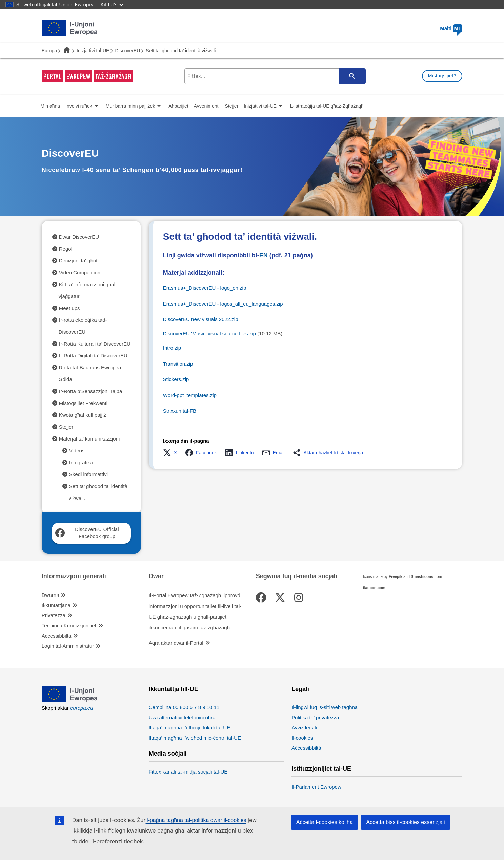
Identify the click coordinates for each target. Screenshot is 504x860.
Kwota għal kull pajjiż (83, 415)
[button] (172, 453)
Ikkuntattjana (56, 605)
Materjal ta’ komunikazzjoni (89, 439)
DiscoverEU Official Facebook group (87, 533)
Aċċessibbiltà (57, 636)
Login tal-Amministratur (68, 646)
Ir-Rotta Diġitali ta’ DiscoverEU (93, 356)
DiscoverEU (127, 51)
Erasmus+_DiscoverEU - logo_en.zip (205, 288)
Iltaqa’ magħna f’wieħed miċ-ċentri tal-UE (195, 738)
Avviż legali (304, 728)
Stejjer (66, 427)
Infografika (81, 462)
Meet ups (69, 308)
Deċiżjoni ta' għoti (79, 261)
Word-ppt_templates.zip (190, 395)
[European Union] (70, 700)
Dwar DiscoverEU (79, 237)
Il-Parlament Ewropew (316, 787)
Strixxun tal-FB (180, 411)
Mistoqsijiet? (442, 76)
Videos (77, 451)
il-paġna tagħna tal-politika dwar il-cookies (196, 820)
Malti (451, 28)
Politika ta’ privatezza (315, 717)
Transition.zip (178, 364)
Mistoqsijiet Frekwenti (83, 403)
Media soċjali (168, 754)
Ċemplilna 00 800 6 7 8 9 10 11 (184, 707)
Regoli (66, 249)
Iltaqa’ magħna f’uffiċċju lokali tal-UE (189, 728)
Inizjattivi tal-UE (93, 51)
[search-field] (274, 76)
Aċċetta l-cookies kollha (325, 822)
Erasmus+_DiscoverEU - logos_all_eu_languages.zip (223, 304)
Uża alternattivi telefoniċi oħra (182, 717)
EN (264, 255)
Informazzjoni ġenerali (74, 576)
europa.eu (82, 708)
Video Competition (80, 272)
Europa (49, 51)
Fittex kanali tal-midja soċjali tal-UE (188, 772)
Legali (300, 689)
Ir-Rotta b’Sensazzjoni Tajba (91, 391)
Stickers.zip (176, 379)
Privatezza (54, 615)
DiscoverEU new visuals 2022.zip (201, 319)
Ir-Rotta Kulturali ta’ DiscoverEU (95, 344)
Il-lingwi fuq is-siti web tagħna (325, 707)
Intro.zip (172, 348)
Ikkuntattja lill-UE (174, 689)
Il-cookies (302, 738)
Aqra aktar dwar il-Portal (176, 643)
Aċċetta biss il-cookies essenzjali (405, 822)
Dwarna (51, 595)
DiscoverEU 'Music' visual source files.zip (209, 334)
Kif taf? (112, 5)
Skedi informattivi (88, 474)
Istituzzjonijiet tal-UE (321, 769)
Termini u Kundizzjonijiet (69, 626)
